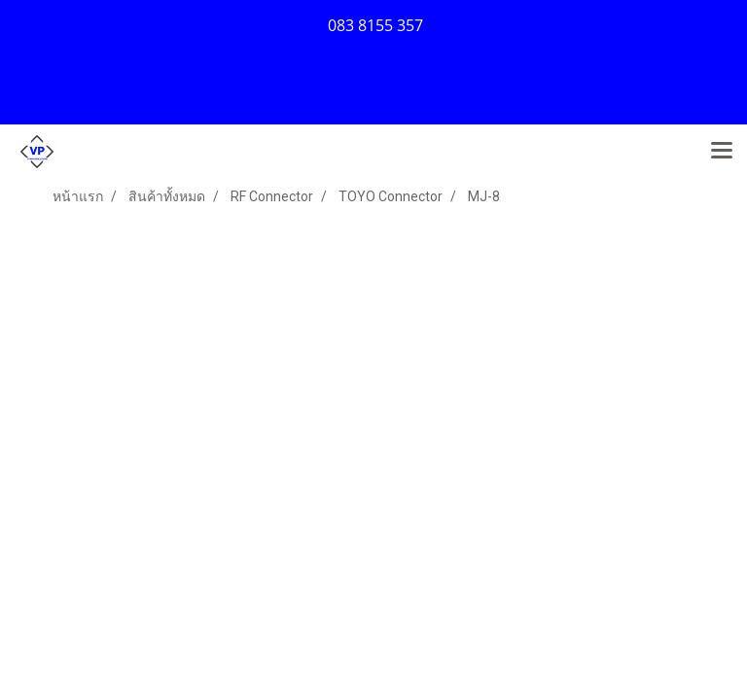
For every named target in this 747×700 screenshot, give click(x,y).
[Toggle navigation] (722, 152)
